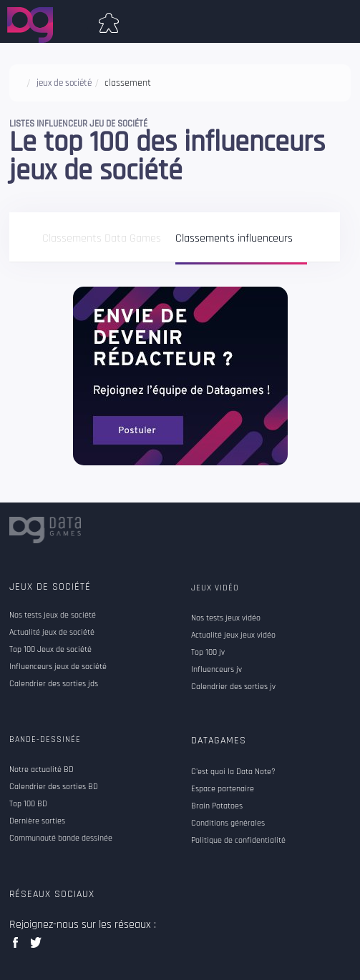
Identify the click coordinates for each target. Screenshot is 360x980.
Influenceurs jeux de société (58, 667)
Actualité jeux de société (52, 633)
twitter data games (36, 947)
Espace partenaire (223, 789)
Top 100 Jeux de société (50, 650)
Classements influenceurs (234, 239)
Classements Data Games (102, 239)
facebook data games (18, 947)
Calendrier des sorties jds (54, 684)
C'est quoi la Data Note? (233, 772)
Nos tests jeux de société (53, 615)
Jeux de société (50, 587)
